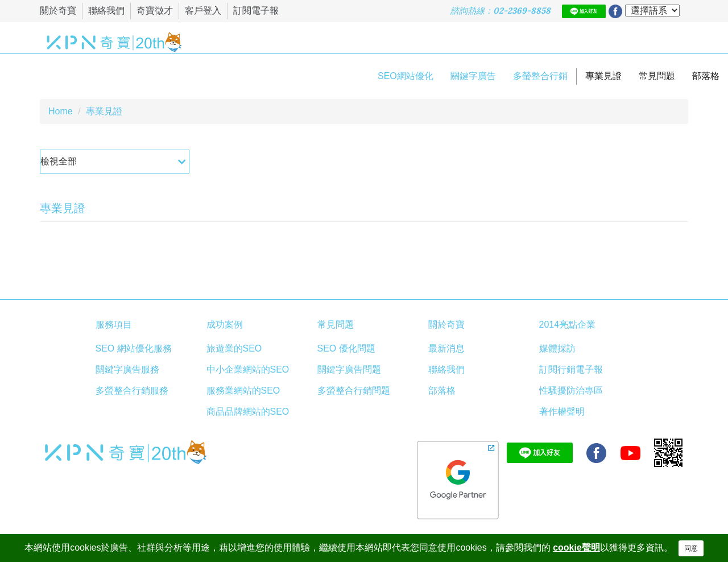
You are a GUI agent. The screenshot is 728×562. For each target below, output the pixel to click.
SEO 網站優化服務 (134, 348)
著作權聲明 (562, 412)
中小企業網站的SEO (248, 369)
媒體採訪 (557, 348)
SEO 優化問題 (346, 348)
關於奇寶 (58, 11)
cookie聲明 (576, 547)
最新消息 (446, 348)
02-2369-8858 (522, 11)
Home (61, 111)
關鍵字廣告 (473, 76)
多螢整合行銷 (540, 76)
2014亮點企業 (568, 325)
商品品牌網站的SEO (248, 412)
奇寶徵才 (155, 11)
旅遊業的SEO (234, 348)
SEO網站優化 (406, 76)
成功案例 (225, 325)
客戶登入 (203, 11)
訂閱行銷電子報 (571, 369)
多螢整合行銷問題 (354, 390)
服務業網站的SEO (243, 390)
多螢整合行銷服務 (132, 390)
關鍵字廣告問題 (349, 369)
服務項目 (114, 325)
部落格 (706, 76)
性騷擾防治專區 (571, 390)
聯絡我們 (106, 11)
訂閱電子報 (256, 11)
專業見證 (603, 76)
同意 (691, 548)
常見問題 (657, 76)
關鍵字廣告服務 (127, 369)
